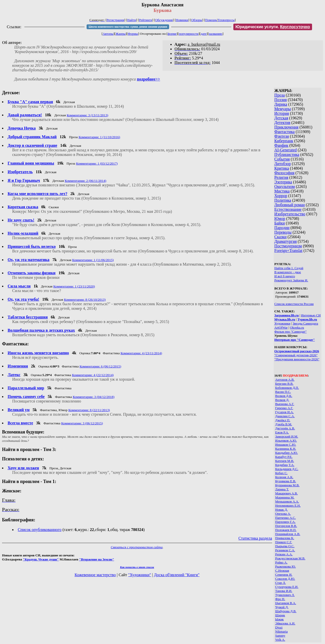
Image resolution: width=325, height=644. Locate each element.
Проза (280, 95)
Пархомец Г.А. (285, 522)
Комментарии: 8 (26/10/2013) (85, 300)
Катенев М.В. (285, 461)
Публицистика (287, 155)
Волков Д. (282, 400)
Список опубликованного (40, 530)
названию (216, 34)
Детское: (11, 93)
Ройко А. (281, 562)
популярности (189, 34)
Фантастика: (15, 344)
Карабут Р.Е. (284, 457)
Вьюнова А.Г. (285, 404)
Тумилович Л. (285, 595)
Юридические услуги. (273, 27)
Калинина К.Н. (286, 449)
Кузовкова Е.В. (286, 481)
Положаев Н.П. (286, 530)
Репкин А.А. (284, 554)
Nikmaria (281, 631)
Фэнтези (282, 136)
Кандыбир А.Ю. (287, 453)
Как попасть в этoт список (137, 567)
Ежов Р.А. (282, 432)
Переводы (283, 232)
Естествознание (288, 209)
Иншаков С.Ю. (286, 445)
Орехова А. (283, 514)
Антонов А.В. (285, 380)
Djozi (279, 627)
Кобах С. (281, 473)
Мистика (282, 191)
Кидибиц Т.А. (285, 465)
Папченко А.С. (286, 518)
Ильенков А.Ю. (286, 440)
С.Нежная (282, 570)
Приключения (287, 127)
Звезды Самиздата (305, 323)
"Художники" (140, 575)
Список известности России (294, 304)
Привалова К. (285, 538)
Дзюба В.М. (284, 424)
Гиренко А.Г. (284, 408)
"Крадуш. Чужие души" (41, 559)
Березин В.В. (284, 384)
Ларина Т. (282, 489)
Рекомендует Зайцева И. (291, 280)
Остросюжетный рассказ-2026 (297, 351)
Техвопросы (226, 20)
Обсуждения (164, 20)
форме (172, 34)
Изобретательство (290, 214)
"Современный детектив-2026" (296, 355)
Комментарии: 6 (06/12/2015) (100, 366)
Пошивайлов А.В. (288, 534)
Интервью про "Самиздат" (295, 340)
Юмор (280, 219)
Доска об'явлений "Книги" (177, 575)
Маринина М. (285, 497)
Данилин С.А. (285, 416)
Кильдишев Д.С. (287, 469)
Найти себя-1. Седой (289, 268)
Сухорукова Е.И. (287, 587)
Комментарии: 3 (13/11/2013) (88, 115)
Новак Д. (281, 510)
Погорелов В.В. (286, 526)
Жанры (120, 34)
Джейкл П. (283, 420)
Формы (133, 34)
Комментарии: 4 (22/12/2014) (93, 375)
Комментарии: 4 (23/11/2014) (141, 353)
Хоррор (281, 196)
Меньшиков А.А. (287, 501)
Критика (282, 168)
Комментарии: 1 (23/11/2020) (74, 286)
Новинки (182, 20)
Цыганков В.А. (286, 603)
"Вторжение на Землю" (96, 559)
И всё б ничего (285, 276)
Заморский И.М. (287, 436)
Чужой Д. (282, 607)
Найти (132, 20)
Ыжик (280, 619)
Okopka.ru (297, 327)
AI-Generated (286, 150)
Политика (283, 200)
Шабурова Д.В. (286, 611)
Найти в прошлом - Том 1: (29, 481)
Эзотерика (283, 182)
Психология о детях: (23, 459)
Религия (281, 177)
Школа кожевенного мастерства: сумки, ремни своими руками (128, 27)
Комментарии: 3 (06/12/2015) (82, 423)
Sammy (280, 635)
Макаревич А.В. (287, 493)
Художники (282, 323)
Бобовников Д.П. (287, 388)
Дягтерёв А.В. (285, 428)
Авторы (108, 34)
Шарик (280, 615)
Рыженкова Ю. (286, 566)
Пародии (282, 228)
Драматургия (286, 241)
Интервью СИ (311, 315)
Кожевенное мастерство (95, 575)
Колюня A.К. (284, 477)
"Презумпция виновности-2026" (297, 359)
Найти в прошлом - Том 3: (29, 449)
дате (204, 34)
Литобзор (283, 164)
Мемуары (283, 109)
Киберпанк (284, 141)
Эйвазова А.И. (285, 623)
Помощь (211, 20)
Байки (280, 223)
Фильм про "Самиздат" (291, 332)
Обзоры (197, 20)
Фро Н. (280, 599)
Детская (281, 118)
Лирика (281, 104)
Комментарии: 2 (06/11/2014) (86, 181)
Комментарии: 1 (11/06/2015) (93, 260)
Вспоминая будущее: (23, 432)
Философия (285, 173)
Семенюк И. (284, 575)
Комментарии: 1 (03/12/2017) (97, 163)
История (282, 113)
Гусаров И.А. (285, 412)
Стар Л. (281, 583)
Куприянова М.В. (287, 485)
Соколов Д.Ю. (285, 579)
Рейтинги (146, 20)
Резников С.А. (285, 550)
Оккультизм (285, 187)
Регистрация (115, 20)
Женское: (12, 491)
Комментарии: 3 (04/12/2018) (94, 397)
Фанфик (281, 145)
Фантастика (285, 132)
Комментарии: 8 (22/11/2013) (89, 410)
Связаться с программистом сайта (137, 547)
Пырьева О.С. (285, 546)
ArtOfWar (281, 327)
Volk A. (280, 640)
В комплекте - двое (288, 272)
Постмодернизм (288, 246)
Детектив (282, 123)
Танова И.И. (284, 591)
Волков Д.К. (284, 396)
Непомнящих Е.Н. (288, 505)
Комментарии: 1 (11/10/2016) (99, 137)
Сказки (281, 237)
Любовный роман (290, 205)
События (282, 159)
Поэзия (281, 100)
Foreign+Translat (289, 251)
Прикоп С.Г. (284, 542)
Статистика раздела (255, 538)
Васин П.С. (283, 392)
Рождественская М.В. (290, 558)
